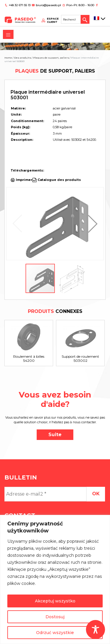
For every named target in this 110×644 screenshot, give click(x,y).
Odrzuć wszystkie (55, 633)
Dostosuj (55, 617)
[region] (55, 579)
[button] (91, 224)
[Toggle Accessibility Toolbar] (95, 630)
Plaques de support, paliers (51, 58)
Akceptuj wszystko (55, 601)
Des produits (23, 58)
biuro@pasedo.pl (48, 5)
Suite (55, 435)
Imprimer (24, 180)
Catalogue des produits (59, 180)
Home (8, 58)
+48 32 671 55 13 (20, 5)
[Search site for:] (71, 19)
